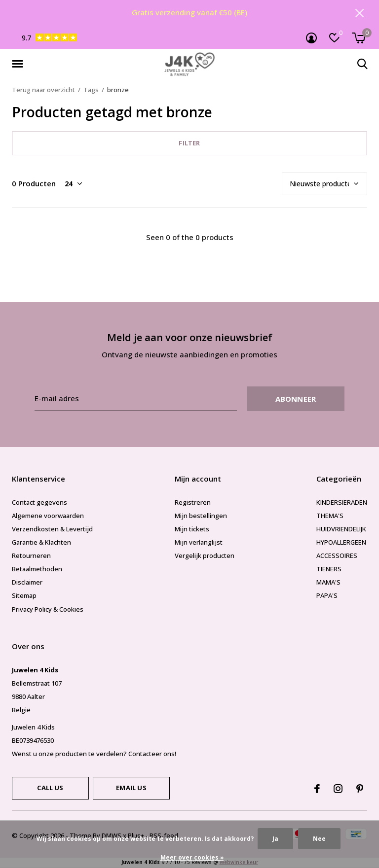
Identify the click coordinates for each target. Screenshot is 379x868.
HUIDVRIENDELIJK (341, 529)
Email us (131, 788)
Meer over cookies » (192, 857)
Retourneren (31, 556)
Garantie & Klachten (41, 543)
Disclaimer (27, 583)
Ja (275, 839)
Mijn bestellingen (201, 516)
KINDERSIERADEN (342, 502)
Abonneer (296, 399)
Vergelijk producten (205, 556)
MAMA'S (328, 583)
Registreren (193, 502)
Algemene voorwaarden (48, 516)
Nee (319, 839)
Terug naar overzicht (43, 90)
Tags (91, 90)
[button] (19, 65)
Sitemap (24, 596)
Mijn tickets (192, 529)
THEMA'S (330, 516)
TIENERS (329, 569)
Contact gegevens (39, 502)
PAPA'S (327, 596)
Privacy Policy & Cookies (48, 609)
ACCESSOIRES (337, 556)
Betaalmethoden (37, 569)
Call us (50, 788)
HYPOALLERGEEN (341, 543)
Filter (189, 143)
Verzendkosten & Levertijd (52, 529)
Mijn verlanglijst (199, 543)
